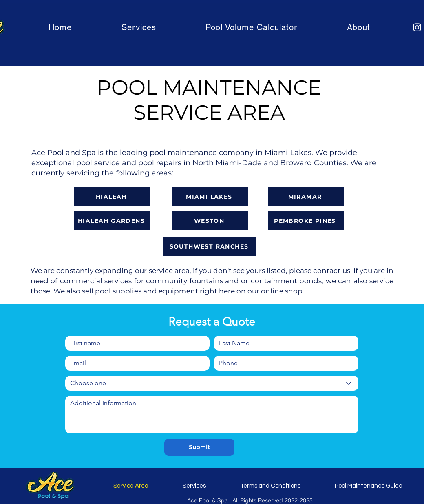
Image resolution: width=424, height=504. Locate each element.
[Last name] (284, 343)
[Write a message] (212, 415)
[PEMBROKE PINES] (306, 221)
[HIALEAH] (112, 197)
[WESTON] (210, 221)
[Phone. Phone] (284, 363)
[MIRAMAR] (306, 197)
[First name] (135, 343)
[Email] (135, 363)
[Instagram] (417, 27)
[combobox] (212, 383)
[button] (139, 27)
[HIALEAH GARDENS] (112, 221)
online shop (282, 291)
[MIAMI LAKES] (210, 197)
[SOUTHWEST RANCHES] (210, 246)
